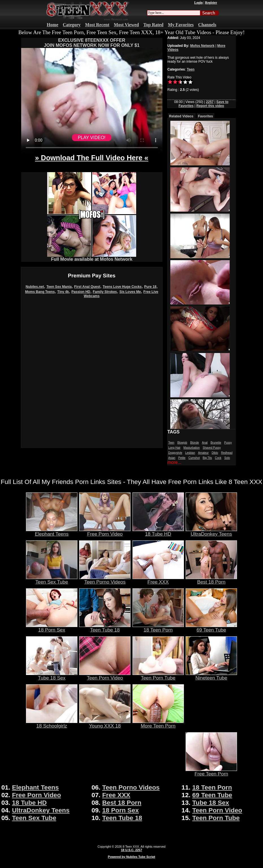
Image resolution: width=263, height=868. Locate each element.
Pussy (228, 443)
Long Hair (174, 448)
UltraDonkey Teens (211, 532)
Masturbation (192, 448)
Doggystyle (175, 453)
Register (211, 3)
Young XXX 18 (105, 724)
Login (198, 3)
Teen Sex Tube (52, 580)
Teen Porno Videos (105, 580)
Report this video (210, 106)
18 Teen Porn (158, 628)
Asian (172, 458)
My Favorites (181, 25)
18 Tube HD (158, 532)
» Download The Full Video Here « (92, 158)
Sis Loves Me (130, 292)
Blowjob (182, 443)
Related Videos (181, 116)
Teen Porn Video (105, 676)
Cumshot (194, 458)
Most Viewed (126, 25)
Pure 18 (150, 287)
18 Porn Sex (52, 628)
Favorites (206, 116)
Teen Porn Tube (158, 676)
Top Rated (154, 25)
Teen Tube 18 (105, 628)
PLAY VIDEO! (92, 138)
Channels (207, 25)
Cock (218, 458)
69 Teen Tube (211, 628)
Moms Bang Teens (40, 292)
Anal (205, 443)
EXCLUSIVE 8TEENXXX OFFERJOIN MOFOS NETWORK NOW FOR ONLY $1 (92, 43)
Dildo (215, 453)
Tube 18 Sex (52, 676)
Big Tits (207, 458)
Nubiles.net (35, 287)
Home (52, 25)
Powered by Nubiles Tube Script (131, 857)
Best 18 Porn (211, 580)
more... (175, 462)
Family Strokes (105, 292)
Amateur (203, 453)
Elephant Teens (52, 532)
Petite (182, 458)
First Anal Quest (87, 287)
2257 (210, 102)
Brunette (216, 443)
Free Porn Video (105, 532)
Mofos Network (202, 46)
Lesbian (190, 453)
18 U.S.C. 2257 (131, 850)
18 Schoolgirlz (52, 724)
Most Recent (97, 25)
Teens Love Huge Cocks (122, 287)
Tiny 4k (63, 292)
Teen (191, 69)
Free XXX (158, 580)
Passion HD (81, 292)
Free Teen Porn (211, 771)
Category (72, 25)
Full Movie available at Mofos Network (92, 257)
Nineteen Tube (211, 676)
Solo (227, 458)
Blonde (194, 443)
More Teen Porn (158, 724)
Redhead (227, 453)
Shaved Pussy (212, 448)
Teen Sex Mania (59, 287)
